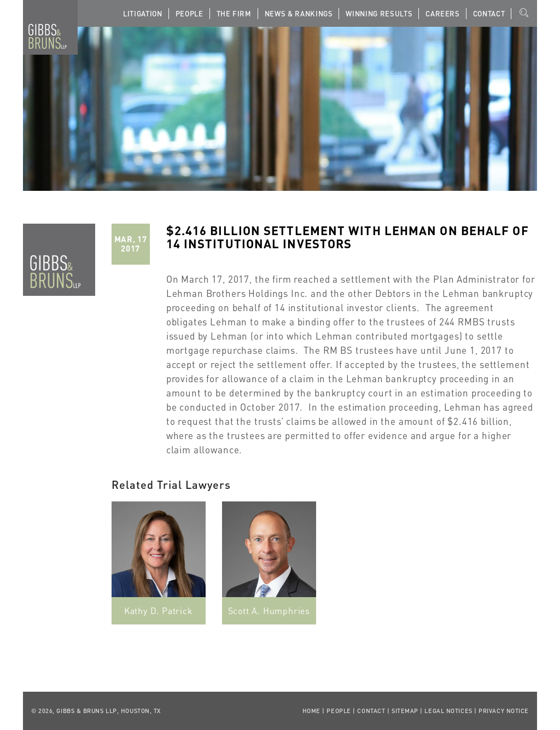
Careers (443, 13)
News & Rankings (299, 13)
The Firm (234, 13)
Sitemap (405, 711)
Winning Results (379, 13)
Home (311, 711)
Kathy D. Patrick (159, 611)
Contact (489, 13)
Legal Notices (448, 711)
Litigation (143, 13)
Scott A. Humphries (269, 611)
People (189, 13)
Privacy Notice (504, 711)
